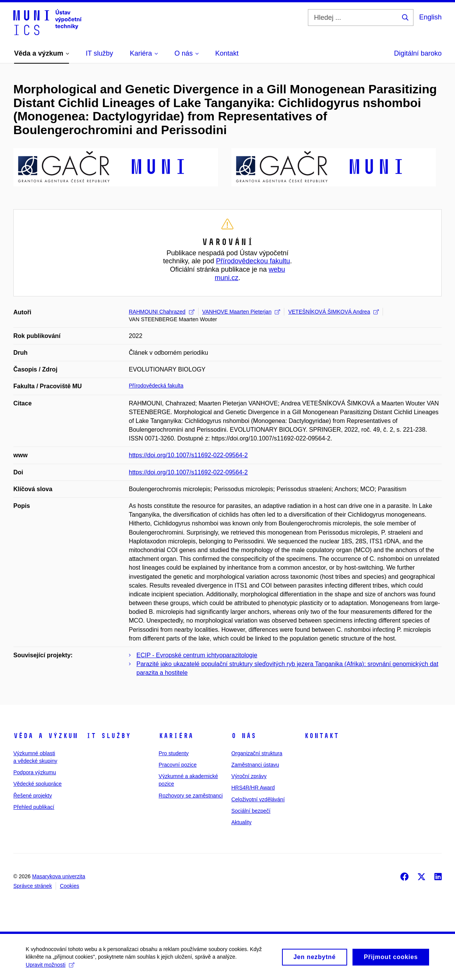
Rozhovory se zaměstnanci (191, 796)
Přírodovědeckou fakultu (253, 261)
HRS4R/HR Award (253, 788)
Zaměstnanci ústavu (255, 765)
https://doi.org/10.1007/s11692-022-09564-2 (188, 455)
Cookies (70, 886)
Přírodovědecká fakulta (156, 386)
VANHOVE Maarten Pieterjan (241, 312)
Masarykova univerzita (58, 876)
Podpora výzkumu (35, 772)
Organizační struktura (257, 753)
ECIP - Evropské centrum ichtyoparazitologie (197, 655)
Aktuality (241, 822)
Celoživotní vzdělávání (258, 799)
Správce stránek (33, 886)
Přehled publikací (34, 807)
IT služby (108, 736)
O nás (244, 736)
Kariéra (176, 736)
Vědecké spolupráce (38, 784)
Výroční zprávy (249, 776)
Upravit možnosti (51, 968)
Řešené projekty (33, 796)
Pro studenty (174, 753)
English (430, 17)
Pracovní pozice (178, 765)
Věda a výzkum (46, 736)
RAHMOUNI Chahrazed (162, 312)
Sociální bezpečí (251, 811)
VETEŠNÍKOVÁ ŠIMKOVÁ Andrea (333, 312)
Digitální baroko (418, 53)
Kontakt (321, 736)
